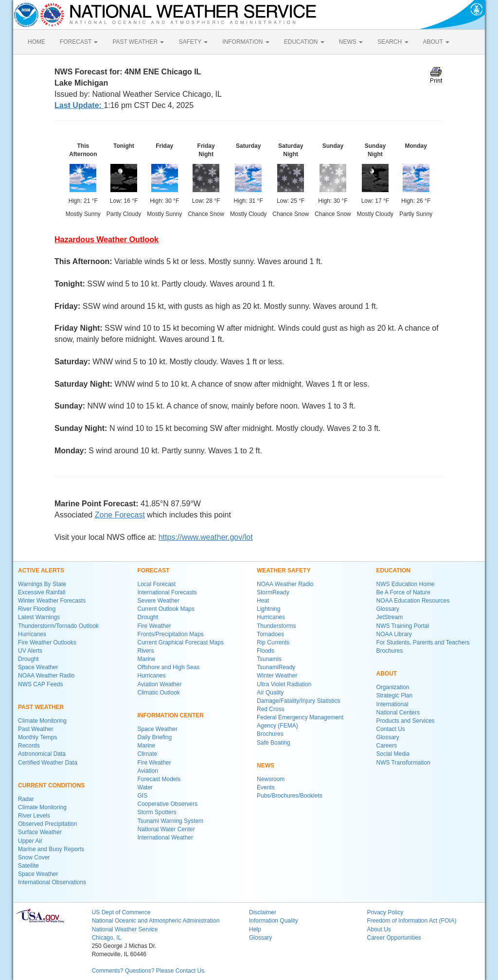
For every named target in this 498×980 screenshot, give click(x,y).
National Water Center (166, 829)
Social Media (393, 754)
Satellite (28, 866)
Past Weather (36, 729)
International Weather (166, 837)
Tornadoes (270, 634)
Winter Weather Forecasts (52, 601)
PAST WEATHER (138, 42)
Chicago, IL (107, 938)
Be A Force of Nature (403, 592)
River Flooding (37, 609)
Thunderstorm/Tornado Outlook (58, 626)
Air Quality (270, 693)
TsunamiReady (276, 667)
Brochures (270, 734)
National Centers (398, 713)
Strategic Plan (395, 695)
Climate (148, 754)
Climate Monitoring (42, 721)
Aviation (148, 771)
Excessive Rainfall (42, 592)
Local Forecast (157, 584)
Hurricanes (32, 634)
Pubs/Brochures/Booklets (290, 796)
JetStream (390, 617)
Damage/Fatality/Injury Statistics (298, 701)
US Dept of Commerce (121, 912)
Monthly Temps (37, 737)
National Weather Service (125, 929)
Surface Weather (40, 832)
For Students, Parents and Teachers (423, 642)
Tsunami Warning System (171, 821)
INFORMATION (246, 42)
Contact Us (391, 729)
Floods (266, 651)
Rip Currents (273, 642)
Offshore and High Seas (169, 667)
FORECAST (79, 42)
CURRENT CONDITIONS (51, 785)
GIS (143, 796)
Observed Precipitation (47, 824)
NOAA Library (394, 634)
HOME (36, 42)
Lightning (269, 609)
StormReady (273, 592)
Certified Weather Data (48, 763)
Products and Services (406, 721)
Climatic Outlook (159, 693)
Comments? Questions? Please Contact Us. (149, 971)
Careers (387, 746)
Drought (28, 659)
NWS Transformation (403, 763)
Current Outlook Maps (166, 609)
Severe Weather (159, 601)
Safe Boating (274, 743)
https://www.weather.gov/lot (206, 537)
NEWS (351, 42)
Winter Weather (277, 676)
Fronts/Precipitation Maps (171, 634)
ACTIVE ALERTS (41, 570)
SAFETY (193, 42)
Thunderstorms (276, 626)
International (392, 704)
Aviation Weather (160, 684)
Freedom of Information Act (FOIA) (411, 921)
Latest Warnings (39, 617)
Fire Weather (154, 626)
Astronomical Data (42, 754)
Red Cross (271, 709)
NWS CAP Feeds (40, 684)
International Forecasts (167, 592)
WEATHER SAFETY (284, 570)
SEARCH (393, 42)
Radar (26, 799)
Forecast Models (159, 779)
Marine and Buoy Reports (51, 849)
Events (266, 787)
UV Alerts (30, 651)
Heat (263, 601)
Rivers (146, 651)
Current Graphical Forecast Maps (181, 642)
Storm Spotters (157, 812)
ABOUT (436, 42)
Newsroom (271, 779)
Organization (393, 687)
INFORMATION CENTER (171, 715)
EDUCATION (304, 42)
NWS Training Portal (403, 626)
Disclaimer (263, 912)
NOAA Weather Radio (46, 676)
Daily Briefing (155, 737)
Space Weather (38, 667)
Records (29, 746)
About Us (379, 929)
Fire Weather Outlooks (47, 642)
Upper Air (30, 841)
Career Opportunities (394, 938)
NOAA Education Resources (413, 601)
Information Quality (274, 921)
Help (255, 929)
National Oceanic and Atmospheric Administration (156, 921)
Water (145, 787)
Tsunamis (269, 659)
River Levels (34, 816)
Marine (147, 659)
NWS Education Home (406, 584)
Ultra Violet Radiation (284, 684)
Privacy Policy (385, 912)
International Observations (52, 882)
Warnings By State (42, 584)
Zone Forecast (120, 515)
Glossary (388, 609)
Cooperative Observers (168, 804)
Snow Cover (34, 857)
